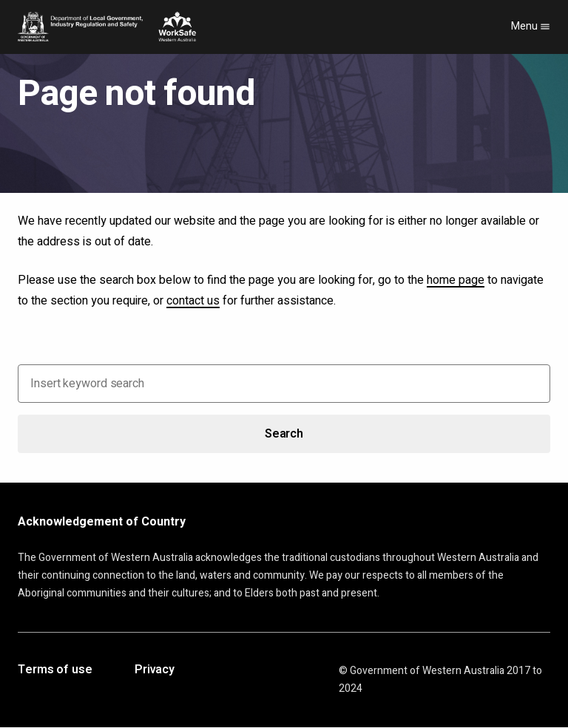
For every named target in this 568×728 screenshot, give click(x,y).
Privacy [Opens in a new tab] (155, 670)
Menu (531, 26)
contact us (193, 301)
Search (284, 434)
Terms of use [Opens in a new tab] (55, 670)
